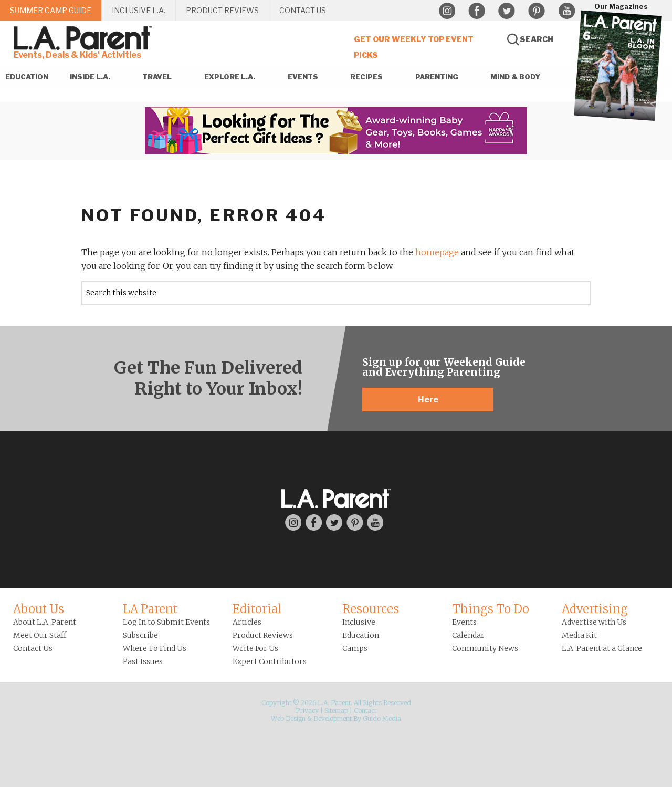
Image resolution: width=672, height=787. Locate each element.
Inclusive (359, 622)
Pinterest (537, 11)
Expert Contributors (270, 661)
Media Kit (579, 635)
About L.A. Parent (45, 622)
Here (428, 400)
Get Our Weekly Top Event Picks (414, 47)
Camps (355, 648)
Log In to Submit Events (166, 622)
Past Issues (143, 661)
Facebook (477, 11)
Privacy (307, 711)
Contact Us (33, 648)
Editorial (257, 609)
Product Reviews (263, 635)
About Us (39, 609)
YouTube (566, 11)
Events (464, 622)
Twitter (507, 11)
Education (361, 635)
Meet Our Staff (40, 635)
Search (537, 39)
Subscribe (140, 635)
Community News (485, 648)
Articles (247, 622)
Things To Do (491, 609)
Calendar (468, 635)
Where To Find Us (155, 648)
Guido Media (382, 718)
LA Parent (150, 609)
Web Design (288, 718)
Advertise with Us (594, 622)
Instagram (447, 11)
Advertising (595, 609)
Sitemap (336, 711)
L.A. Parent (85, 38)
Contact (365, 711)
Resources (371, 609)
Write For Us (255, 648)
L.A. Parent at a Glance (602, 648)
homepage (437, 252)
